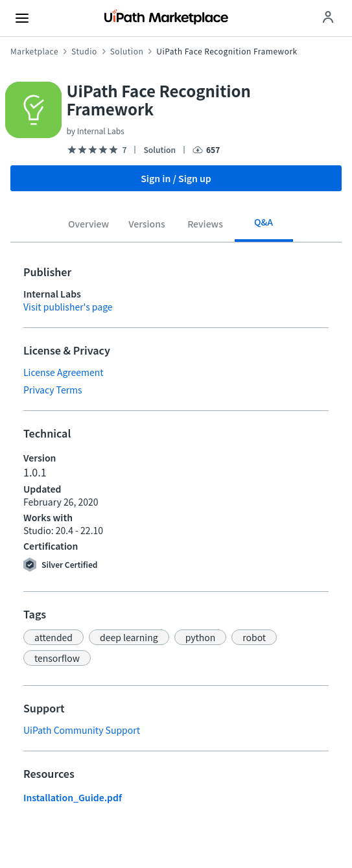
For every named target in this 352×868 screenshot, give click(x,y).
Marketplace (34, 51)
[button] (53, 637)
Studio (84, 51)
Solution (127, 51)
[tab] (89, 226)
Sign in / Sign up (176, 178)
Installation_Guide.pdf (73, 797)
